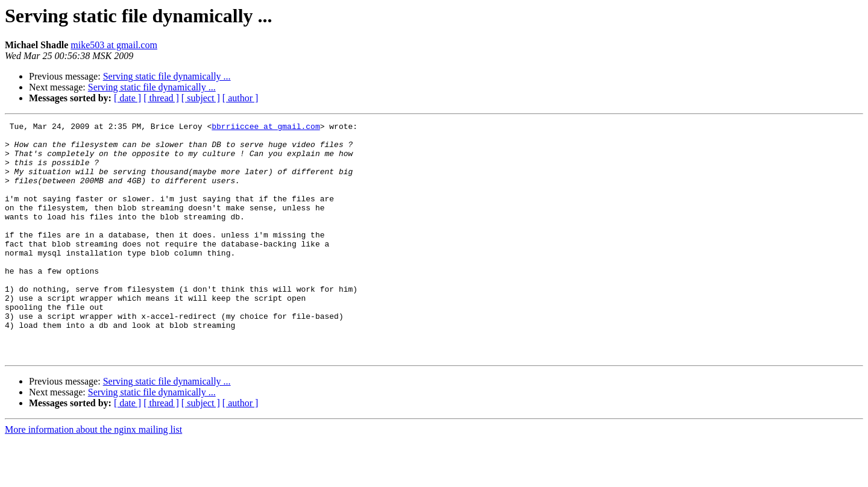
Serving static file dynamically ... (167, 76)
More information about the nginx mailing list (93, 476)
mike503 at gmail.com (114, 45)
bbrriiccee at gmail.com (266, 128)
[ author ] (241, 98)
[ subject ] (201, 98)
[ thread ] (161, 98)
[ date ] (127, 98)
